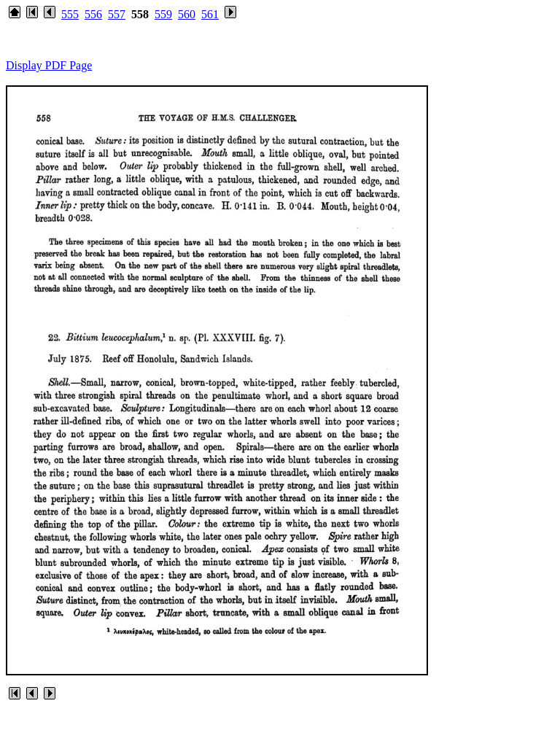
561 (210, 14)
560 (187, 14)
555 (70, 14)
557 (117, 14)
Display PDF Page (49, 65)
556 (93, 14)
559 (163, 14)
